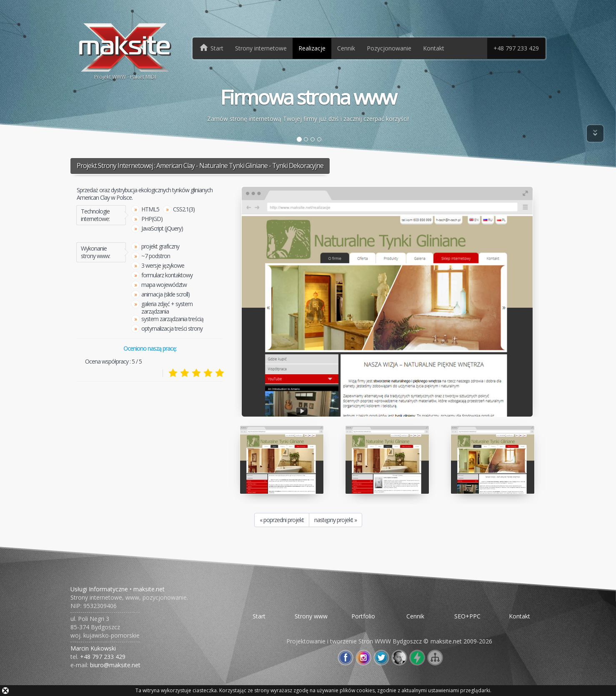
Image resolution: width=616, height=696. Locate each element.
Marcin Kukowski (93, 648)
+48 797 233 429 (516, 48)
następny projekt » (336, 520)
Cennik (346, 48)
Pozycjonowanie (389, 48)
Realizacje (312, 48)
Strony (261, 48)
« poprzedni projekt (282, 520)
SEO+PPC (467, 616)
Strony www (311, 616)
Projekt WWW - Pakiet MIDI (125, 51)
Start (259, 616)
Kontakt (434, 48)
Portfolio (363, 616)
